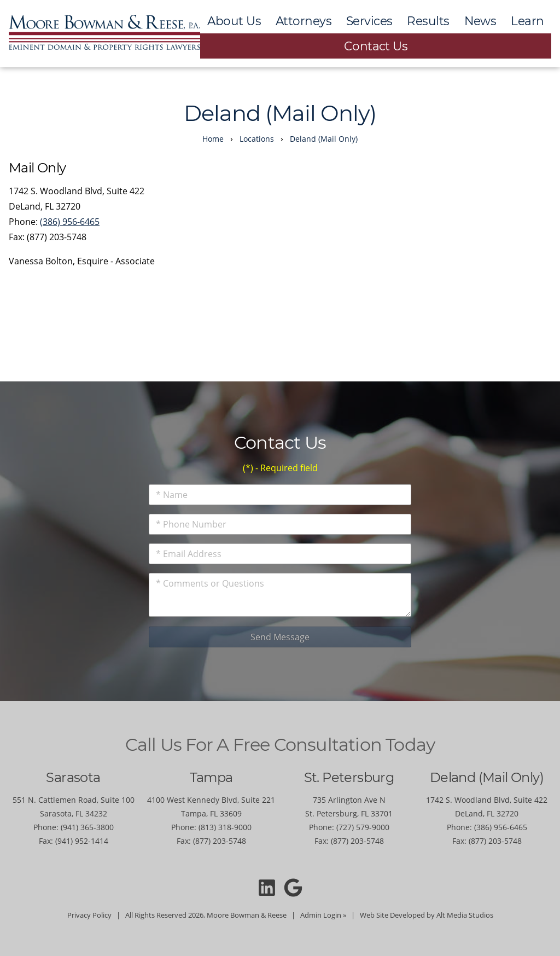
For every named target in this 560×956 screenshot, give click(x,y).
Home (213, 139)
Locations (257, 139)
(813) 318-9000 (225, 827)
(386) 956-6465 (70, 222)
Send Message (280, 637)
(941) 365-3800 (87, 827)
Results (428, 21)
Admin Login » (323, 915)
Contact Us (376, 46)
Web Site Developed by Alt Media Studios (427, 915)
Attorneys (304, 21)
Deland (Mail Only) (324, 139)
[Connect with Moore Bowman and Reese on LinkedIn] (267, 887)
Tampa (211, 777)
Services (369, 21)
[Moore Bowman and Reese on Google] (293, 887)
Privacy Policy (89, 915)
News (480, 21)
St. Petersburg (349, 777)
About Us (234, 21)
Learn (527, 21)
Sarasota (73, 777)
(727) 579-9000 (363, 827)
